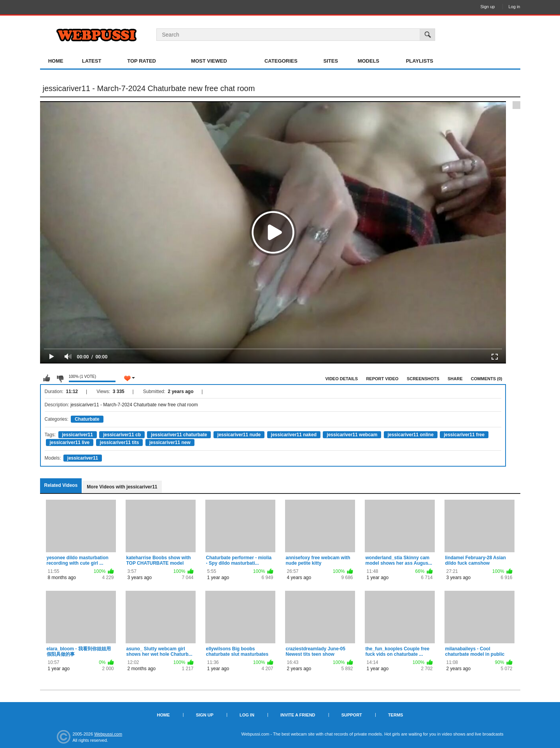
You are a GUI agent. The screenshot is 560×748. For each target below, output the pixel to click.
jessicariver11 (78, 435)
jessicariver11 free (464, 435)
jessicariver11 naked (294, 435)
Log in (514, 7)
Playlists (420, 61)
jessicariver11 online (411, 435)
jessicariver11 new (170, 442)
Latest (92, 61)
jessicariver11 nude (239, 435)
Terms (396, 715)
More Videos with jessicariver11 (122, 487)
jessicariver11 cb (122, 435)
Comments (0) (487, 379)
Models (369, 61)
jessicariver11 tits (120, 442)
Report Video (382, 379)
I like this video (47, 378)
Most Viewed (209, 61)
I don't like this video (60, 378)
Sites (331, 61)
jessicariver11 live (70, 442)
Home (56, 61)
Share (455, 379)
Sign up (487, 7)
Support (352, 715)
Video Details (342, 379)
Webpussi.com (108, 734)
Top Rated (142, 61)
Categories (281, 61)
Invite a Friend (298, 715)
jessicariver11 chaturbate (179, 435)
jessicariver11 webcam (352, 435)
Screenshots (423, 379)
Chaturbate (87, 419)
